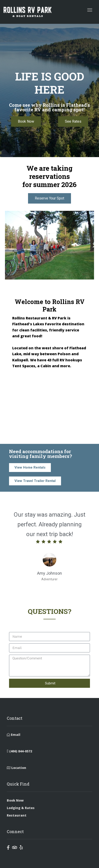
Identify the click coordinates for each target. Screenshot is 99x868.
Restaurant (17, 815)
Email (14, 735)
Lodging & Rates (21, 808)
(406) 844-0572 (19, 751)
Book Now (15, 800)
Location (16, 768)
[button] (5, 245)
